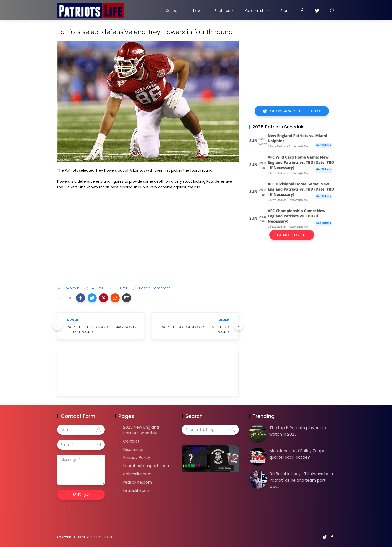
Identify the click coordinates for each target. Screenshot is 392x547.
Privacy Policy (137, 457)
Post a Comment (154, 288)
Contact (131, 441)
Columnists (258, 11)
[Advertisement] (148, 242)
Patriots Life (103, 537)
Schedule (174, 11)
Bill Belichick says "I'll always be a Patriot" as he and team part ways (301, 480)
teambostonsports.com (147, 466)
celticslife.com (137, 474)
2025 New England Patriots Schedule (141, 430)
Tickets (199, 11)
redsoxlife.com (138, 482)
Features (225, 11)
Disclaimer (134, 449)
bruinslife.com (137, 490)
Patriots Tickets (292, 235)
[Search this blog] (210, 430)
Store (285, 11)
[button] (81, 298)
